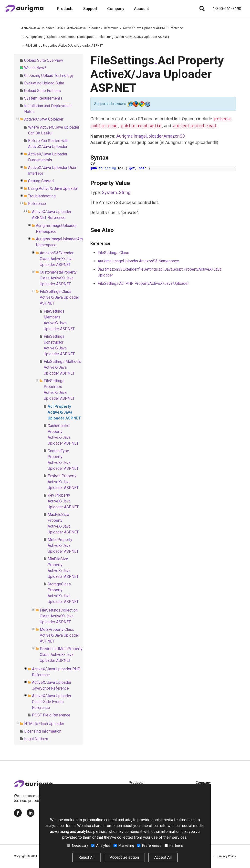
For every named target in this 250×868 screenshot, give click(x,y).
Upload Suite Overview (44, 60)
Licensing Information (43, 731)
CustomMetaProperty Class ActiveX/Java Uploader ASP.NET (58, 278)
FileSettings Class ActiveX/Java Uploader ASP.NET (134, 37)
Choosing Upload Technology (49, 76)
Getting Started (41, 181)
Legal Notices (36, 739)
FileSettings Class (113, 253)
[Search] (202, 9)
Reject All (86, 857)
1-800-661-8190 (227, 9)
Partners (174, 846)
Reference (111, 28)
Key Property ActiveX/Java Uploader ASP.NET (63, 501)
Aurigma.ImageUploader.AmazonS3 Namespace (60, 37)
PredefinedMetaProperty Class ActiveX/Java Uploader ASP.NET (61, 655)
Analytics (101, 846)
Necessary (78, 846)
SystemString (116, 192)
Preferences (149, 846)
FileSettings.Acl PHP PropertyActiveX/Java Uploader (143, 283)
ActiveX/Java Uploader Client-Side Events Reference (52, 702)
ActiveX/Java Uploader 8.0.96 (42, 28)
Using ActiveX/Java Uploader (53, 189)
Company (116, 9)
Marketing (124, 846)
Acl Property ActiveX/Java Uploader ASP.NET (64, 412)
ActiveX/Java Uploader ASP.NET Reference (153, 28)
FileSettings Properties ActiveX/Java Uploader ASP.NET (64, 46)
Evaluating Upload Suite (44, 83)
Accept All (163, 857)
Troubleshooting (42, 196)
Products (65, 9)
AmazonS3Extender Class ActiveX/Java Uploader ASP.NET (57, 259)
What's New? (35, 68)
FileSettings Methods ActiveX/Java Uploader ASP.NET (62, 367)
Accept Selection (124, 857)
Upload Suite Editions (42, 91)
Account (141, 9)
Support (90, 9)
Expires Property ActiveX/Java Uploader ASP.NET (63, 482)
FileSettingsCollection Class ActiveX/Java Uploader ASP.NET (59, 616)
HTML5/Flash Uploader (44, 724)
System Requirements (43, 98)
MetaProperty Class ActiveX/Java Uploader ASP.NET (59, 635)
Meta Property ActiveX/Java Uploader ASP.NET (63, 546)
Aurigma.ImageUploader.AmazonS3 (151, 136)
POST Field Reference (51, 715)
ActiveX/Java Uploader (83, 28)
